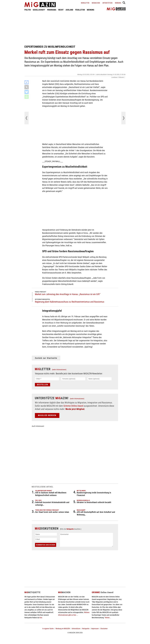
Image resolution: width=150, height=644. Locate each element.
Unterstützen (107, 3)
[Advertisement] (75, 28)
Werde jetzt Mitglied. (75, 409)
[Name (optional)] (100, 379)
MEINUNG (91, 10)
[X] (27, 87)
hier (41, 618)
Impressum (95, 629)
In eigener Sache (48, 629)
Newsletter (85, 3)
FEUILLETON (80, 10)
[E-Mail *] (47, 379)
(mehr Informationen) (59, 370)
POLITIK (28, 10)
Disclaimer (104, 629)
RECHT (61, 10)
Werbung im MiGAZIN (63, 629)
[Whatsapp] (27, 97)
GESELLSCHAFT (39, 10)
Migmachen (96, 3)
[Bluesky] (27, 92)
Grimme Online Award (73, 406)
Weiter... (108, 618)
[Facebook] (27, 82)
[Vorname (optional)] (73, 379)
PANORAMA (52, 10)
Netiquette (70, 529)
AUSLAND (69, 10)
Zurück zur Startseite (46, 358)
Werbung (118, 3)
